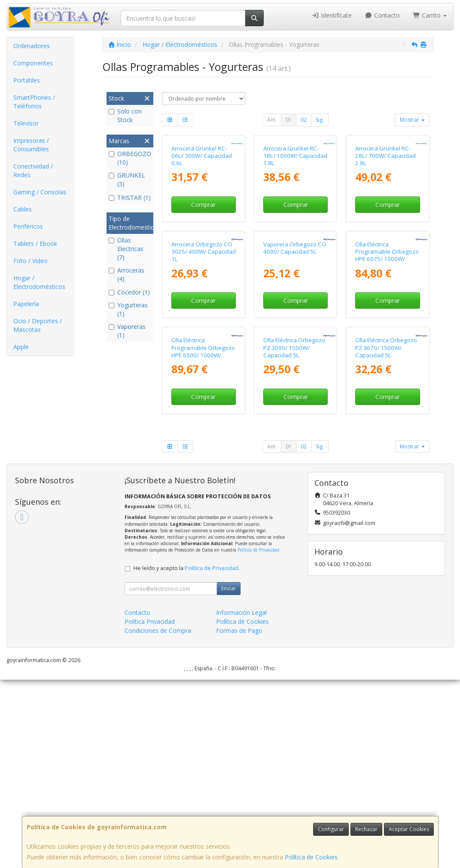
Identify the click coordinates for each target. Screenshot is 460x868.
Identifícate (332, 15)
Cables (23, 209)
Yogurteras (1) (128, 309)
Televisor (26, 123)
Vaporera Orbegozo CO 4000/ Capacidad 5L (295, 373)
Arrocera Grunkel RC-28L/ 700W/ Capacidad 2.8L (385, 219)
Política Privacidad (150, 810)
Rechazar (366, 829)
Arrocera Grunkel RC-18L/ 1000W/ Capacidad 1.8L (295, 219)
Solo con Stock (125, 115)
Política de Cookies (311, 857)
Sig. (320, 120)
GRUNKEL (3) (127, 179)
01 (289, 120)
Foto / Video (30, 261)
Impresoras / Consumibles (31, 145)
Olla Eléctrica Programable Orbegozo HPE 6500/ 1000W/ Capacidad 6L (203, 540)
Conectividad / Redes (33, 170)
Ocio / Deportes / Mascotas (38, 325)
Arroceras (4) (126, 275)
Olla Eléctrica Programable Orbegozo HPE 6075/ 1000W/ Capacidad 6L (387, 381)
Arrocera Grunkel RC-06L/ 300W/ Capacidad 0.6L (202, 219)
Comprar (203, 267)
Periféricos (28, 226)
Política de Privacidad (258, 738)
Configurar (331, 829)
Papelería (26, 304)
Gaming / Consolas (40, 192)
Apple (21, 347)
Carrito (430, 15)
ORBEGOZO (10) (130, 158)
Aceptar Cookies (409, 829)
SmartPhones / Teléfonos (34, 102)
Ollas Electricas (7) (126, 249)
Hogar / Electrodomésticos (39, 282)
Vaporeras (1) (127, 331)
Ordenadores (32, 46)
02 (304, 120)
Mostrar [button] (412, 120)
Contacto (382, 15)
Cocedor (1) (129, 292)
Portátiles (27, 80)
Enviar (228, 777)
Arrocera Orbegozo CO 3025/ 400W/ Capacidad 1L (204, 377)
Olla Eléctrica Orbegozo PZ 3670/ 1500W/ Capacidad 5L (386, 536)
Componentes (33, 63)
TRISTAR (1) (130, 198)
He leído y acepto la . (187, 756)
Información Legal (241, 801)
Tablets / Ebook (35, 244)
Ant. (272, 120)
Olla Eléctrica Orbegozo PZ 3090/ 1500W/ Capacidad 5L (294, 536)
